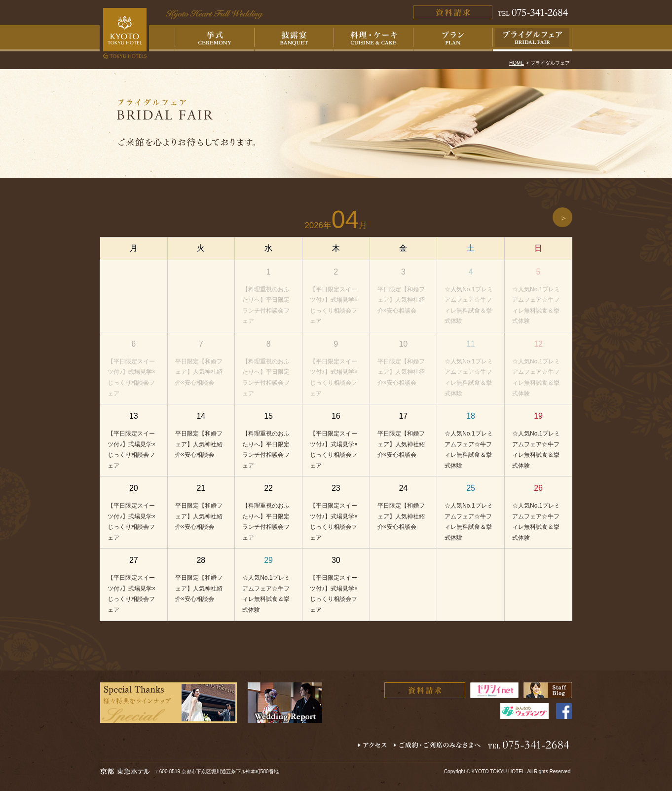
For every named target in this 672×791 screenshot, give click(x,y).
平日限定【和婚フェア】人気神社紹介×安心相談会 (401, 300)
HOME (517, 63)
